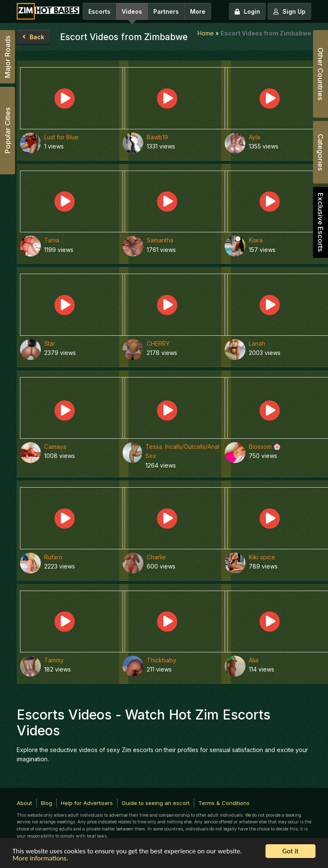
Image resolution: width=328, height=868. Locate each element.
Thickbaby (161, 660)
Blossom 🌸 (265, 447)
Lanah (257, 343)
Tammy (54, 660)
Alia (254, 660)
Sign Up (289, 11)
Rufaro (53, 557)
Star (50, 343)
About (24, 803)
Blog (46, 803)
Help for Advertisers (87, 803)
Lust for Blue (61, 137)
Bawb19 (157, 137)
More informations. (40, 859)
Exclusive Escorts (320, 222)
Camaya (55, 447)
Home (206, 33)
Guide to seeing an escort (156, 803)
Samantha (160, 240)
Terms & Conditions (224, 803)
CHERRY (158, 343)
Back (33, 37)
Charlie (156, 557)
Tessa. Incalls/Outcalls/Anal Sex (182, 451)
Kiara (256, 240)
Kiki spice (262, 557)
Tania (52, 240)
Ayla (254, 137)
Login (247, 11)
